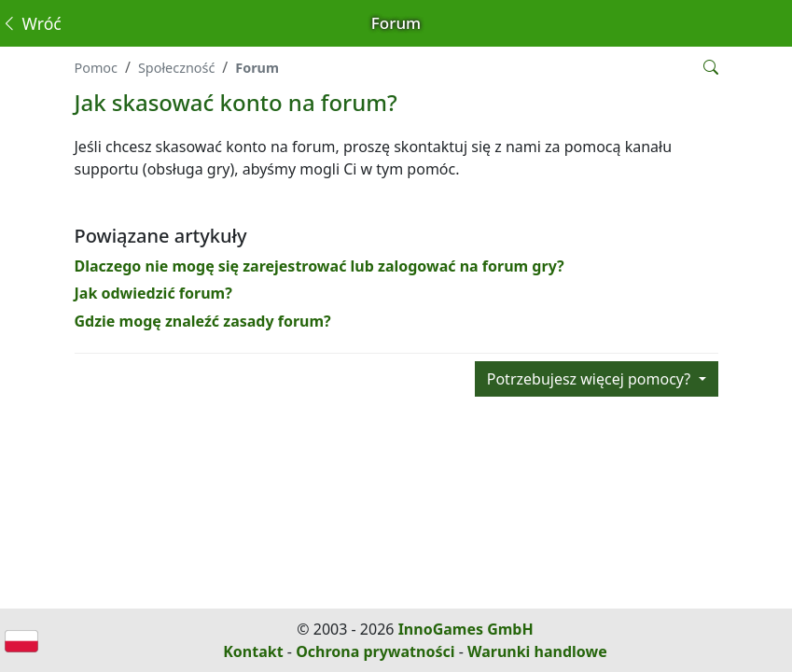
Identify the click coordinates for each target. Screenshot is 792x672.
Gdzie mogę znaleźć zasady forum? (203, 321)
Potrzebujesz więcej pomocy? (591, 379)
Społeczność (176, 68)
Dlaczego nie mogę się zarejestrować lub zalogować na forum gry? (320, 266)
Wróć (31, 23)
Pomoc (96, 68)
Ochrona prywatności (375, 651)
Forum (257, 68)
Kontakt (253, 651)
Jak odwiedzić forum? (153, 293)
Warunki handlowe (537, 651)
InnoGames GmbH (466, 629)
